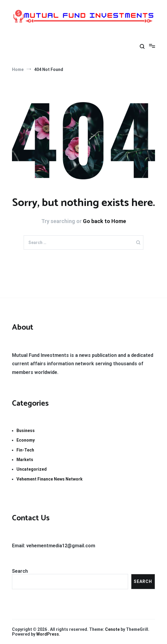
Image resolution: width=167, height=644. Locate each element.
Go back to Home (104, 221)
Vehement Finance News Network (50, 479)
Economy (26, 440)
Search (20, 571)
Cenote (112, 629)
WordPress (48, 634)
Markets (25, 460)
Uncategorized (32, 469)
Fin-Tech (25, 450)
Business (26, 431)
